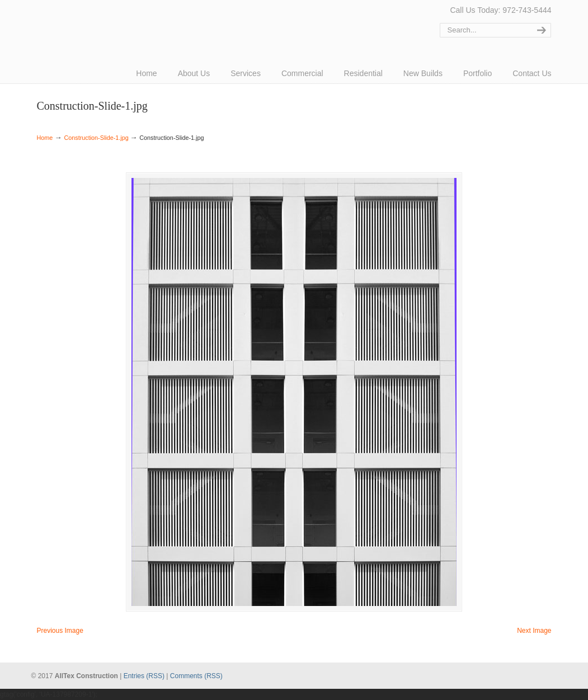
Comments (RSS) (196, 676)
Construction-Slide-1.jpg (96, 138)
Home (45, 138)
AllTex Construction (79, 24)
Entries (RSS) (144, 676)
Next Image (534, 631)
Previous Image (60, 631)
